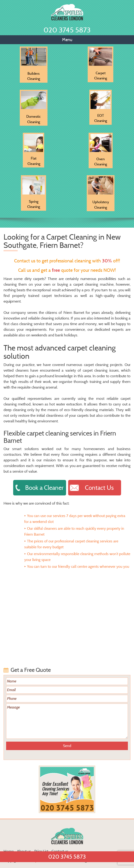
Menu (67, 40)
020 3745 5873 (67, 30)
